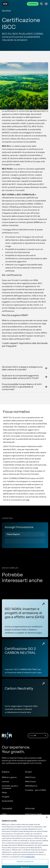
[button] (25, 534)
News (4, 792)
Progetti (6, 797)
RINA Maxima (31, 786)
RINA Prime (30, 777)
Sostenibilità (7, 801)
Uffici (4, 814)
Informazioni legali (33, 814)
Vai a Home (6, 11)
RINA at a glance (9, 777)
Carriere (6, 782)
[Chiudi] (47, 824)
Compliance (31, 818)
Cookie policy (30, 864)
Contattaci (33, 4)
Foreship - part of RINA (35, 790)
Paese (38, 736)
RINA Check (30, 782)
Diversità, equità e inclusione (10, 787)
